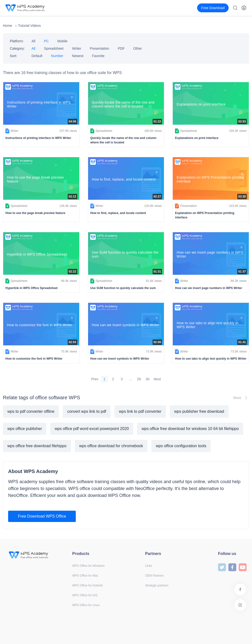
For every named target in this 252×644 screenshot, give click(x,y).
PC (46, 41)
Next (157, 379)
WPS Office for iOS (85, 595)
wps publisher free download (199, 411)
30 (148, 379)
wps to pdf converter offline (31, 411)
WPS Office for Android (87, 585)
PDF (121, 48)
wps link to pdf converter (140, 411)
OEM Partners (155, 576)
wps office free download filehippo (37, 446)
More (241, 398)
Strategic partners (157, 585)
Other (138, 48)
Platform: (17, 41)
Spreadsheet (54, 48)
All (33, 41)
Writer (77, 48)
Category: (17, 48)
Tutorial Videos (29, 26)
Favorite (98, 56)
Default (37, 56)
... (130, 379)
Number (57, 56)
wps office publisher (25, 429)
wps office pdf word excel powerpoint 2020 (92, 429)
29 (139, 379)
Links (149, 566)
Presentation (100, 48)
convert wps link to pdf (87, 411)
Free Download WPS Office (42, 516)
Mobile (62, 41)
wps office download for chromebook (111, 446)
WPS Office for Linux (86, 605)
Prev (95, 379)
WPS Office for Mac (85, 576)
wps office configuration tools (181, 446)
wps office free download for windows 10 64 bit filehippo (190, 429)
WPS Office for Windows (88, 566)
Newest (78, 56)
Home (8, 26)
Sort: (14, 56)
